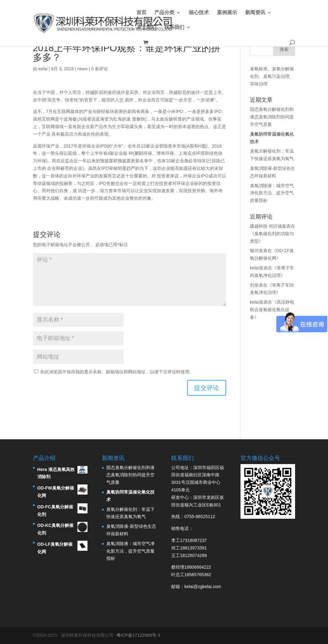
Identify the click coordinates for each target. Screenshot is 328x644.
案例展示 (227, 13)
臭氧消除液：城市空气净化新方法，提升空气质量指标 (272, 193)
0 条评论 (100, 69)
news (83, 69)
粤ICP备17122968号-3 (138, 635)
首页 (141, 13)
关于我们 (146, 27)
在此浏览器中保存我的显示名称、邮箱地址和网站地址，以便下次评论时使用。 (117, 372)
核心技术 (199, 13)
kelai (43, 69)
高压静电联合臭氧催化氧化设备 (272, 310)
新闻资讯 (255, 13)
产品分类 (164, 13)
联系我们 (174, 27)
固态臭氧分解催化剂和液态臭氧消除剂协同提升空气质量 (272, 117)
